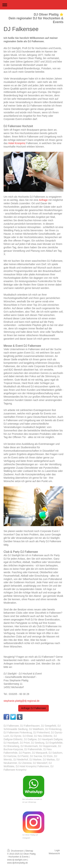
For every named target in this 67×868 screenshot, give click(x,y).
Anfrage (43, 200)
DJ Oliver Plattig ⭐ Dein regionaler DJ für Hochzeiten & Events (36, 18)
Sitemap (29, 851)
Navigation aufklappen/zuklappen (33, 5)
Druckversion (16, 851)
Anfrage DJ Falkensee (33, 708)
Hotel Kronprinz (17, 143)
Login (57, 850)
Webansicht (54, 854)
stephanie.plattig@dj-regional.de (22, 701)
